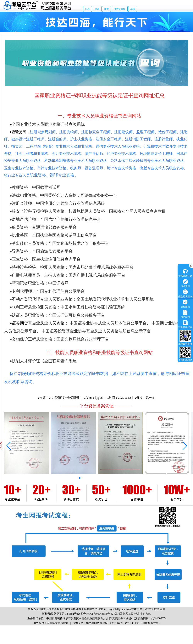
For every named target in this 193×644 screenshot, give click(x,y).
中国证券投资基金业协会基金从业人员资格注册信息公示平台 (96, 331)
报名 (87, 9)
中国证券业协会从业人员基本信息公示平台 (108, 323)
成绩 (133, 9)
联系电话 (160, 609)
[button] (80, 478)
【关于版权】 (117, 623)
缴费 (107, 9)
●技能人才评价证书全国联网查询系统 (43, 361)
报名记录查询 (185, 293)
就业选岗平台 (185, 324)
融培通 (149, 609)
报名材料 (185, 314)
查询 (97, 9)
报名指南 (185, 283)
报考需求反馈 (185, 273)
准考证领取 (120, 9)
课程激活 (185, 303)
